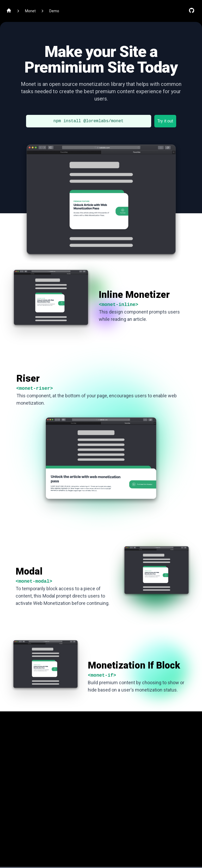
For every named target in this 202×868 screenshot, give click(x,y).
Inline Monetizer (134, 295)
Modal (29, 571)
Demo (54, 11)
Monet (30, 11)
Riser (28, 379)
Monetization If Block (134, 665)
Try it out (165, 121)
